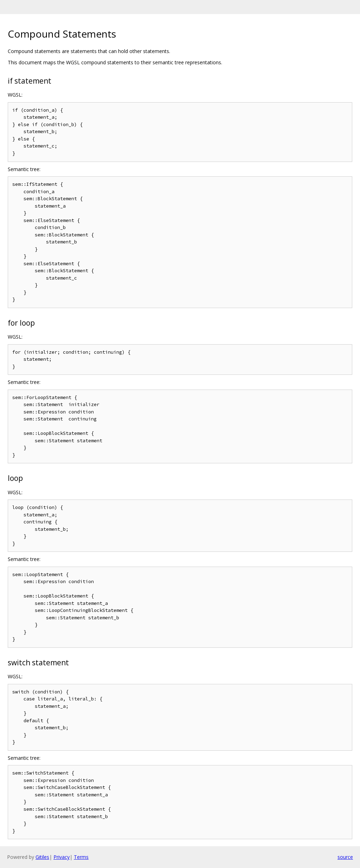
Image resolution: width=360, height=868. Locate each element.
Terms (81, 857)
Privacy (62, 857)
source (345, 857)
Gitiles (42, 857)
